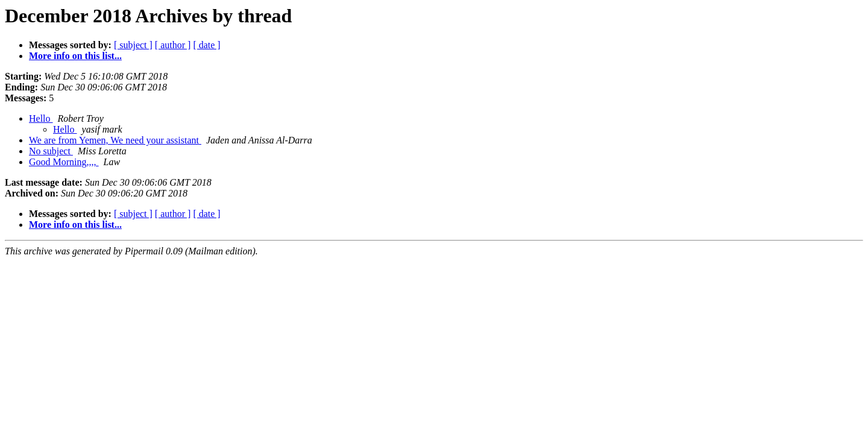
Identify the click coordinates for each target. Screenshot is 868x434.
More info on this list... (75, 56)
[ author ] (173, 45)
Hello (41, 118)
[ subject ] (133, 45)
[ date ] (206, 45)
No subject (51, 151)
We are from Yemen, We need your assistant (115, 140)
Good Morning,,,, (64, 162)
